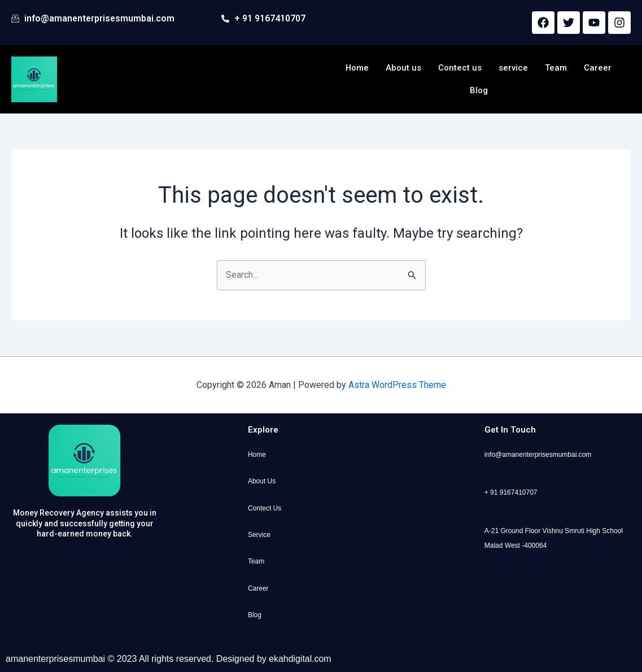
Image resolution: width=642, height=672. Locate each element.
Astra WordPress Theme (397, 385)
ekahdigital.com (300, 659)
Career (598, 68)
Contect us (460, 68)
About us (404, 68)
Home (357, 68)
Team (556, 68)
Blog (479, 90)
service (514, 68)
